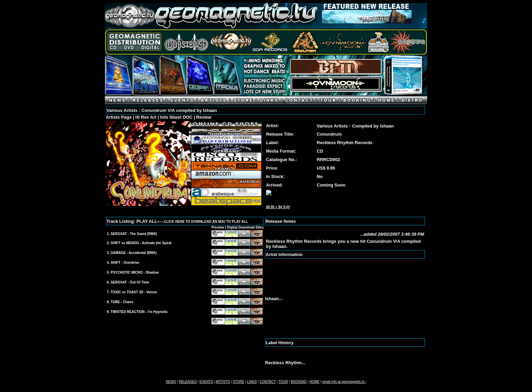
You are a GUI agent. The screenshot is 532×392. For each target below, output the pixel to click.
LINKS (252, 382)
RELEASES (188, 382)
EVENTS (206, 382)
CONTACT (268, 382)
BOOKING (299, 382)
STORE (239, 382)
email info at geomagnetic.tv (344, 382)
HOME (315, 382)
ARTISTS (223, 382)
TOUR (283, 382)
